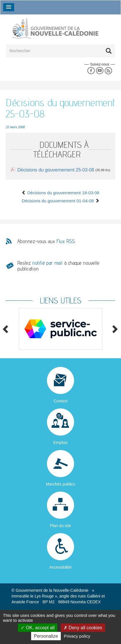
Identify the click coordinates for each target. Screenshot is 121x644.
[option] (60, 329)
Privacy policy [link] (77, 636)
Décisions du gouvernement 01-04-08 (60, 201)
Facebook (91, 71)
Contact (60, 401)
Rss (108, 71)
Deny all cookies (83, 628)
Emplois (60, 443)
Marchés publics (60, 484)
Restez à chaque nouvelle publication (58, 266)
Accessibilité (60, 567)
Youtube (100, 71)
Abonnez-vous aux (46, 241)
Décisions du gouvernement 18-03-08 (60, 193)
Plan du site (60, 526)
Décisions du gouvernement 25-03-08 (56, 170)
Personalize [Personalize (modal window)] (46, 636)
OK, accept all (38, 628)
